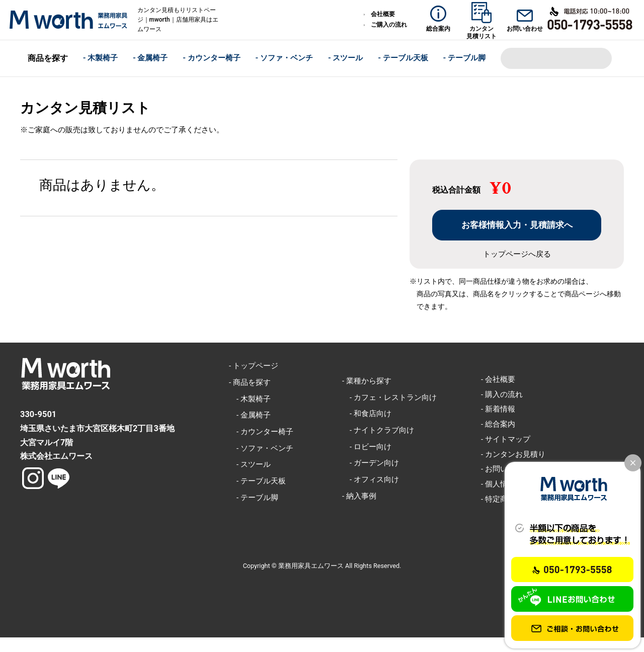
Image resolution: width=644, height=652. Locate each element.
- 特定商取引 (502, 513)
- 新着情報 (498, 424)
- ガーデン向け (371, 477)
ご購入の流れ (389, 25)
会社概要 (383, 14)
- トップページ (254, 380)
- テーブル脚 (465, 54)
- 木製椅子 (101, 54)
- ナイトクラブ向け (378, 445)
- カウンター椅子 (212, 54)
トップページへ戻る (517, 268)
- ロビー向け (367, 461)
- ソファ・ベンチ (285, 54)
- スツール (346, 54)
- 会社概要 (498, 393)
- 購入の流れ (502, 409)
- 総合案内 (498, 439)
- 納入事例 (359, 510)
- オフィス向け (371, 494)
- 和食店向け (367, 428)
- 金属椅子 (150, 54)
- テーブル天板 (403, 54)
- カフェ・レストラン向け (389, 412)
